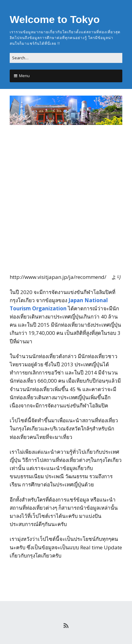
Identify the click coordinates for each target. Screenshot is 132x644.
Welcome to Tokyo (55, 19)
